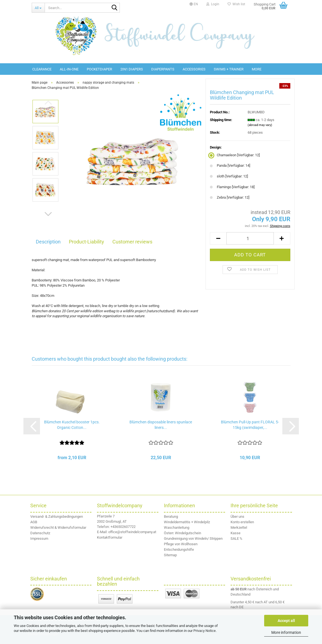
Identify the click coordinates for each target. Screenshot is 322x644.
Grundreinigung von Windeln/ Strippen (193, 539)
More (257, 69)
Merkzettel (239, 527)
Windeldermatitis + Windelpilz (187, 522)
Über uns (237, 516)
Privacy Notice (205, 631)
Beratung (171, 516)
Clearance (42, 69)
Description (48, 242)
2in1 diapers (132, 69)
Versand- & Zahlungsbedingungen (57, 516)
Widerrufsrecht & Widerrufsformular (58, 527)
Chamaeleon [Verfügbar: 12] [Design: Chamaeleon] (235, 155)
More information (286, 632)
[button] (194, 4)
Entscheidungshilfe (179, 550)
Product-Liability (86, 242)
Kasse (236, 533)
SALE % (236, 539)
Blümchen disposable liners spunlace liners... (161, 425)
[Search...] (38, 8)
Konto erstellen (242, 522)
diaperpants (163, 69)
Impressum (39, 539)
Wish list (236, 4)
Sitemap (170, 555)
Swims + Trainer (229, 69)
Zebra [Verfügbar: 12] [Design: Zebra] (230, 197)
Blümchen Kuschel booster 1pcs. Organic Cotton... (72, 425)
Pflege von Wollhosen (181, 544)
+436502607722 (123, 527)
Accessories (194, 69)
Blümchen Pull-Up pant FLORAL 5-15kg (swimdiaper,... (250, 425)
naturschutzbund (160, 311)
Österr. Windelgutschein (182, 533)
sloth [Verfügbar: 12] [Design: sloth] (229, 176)
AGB (34, 522)
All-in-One (69, 69)
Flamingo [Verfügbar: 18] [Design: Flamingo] (232, 187)
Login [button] (213, 4)
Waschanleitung (177, 527)
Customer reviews (132, 242)
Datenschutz (40, 533)
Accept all (286, 621)
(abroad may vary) (260, 125)
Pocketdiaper (99, 69)
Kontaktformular (110, 537)
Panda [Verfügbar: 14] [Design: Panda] (230, 165)
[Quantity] (250, 238)
